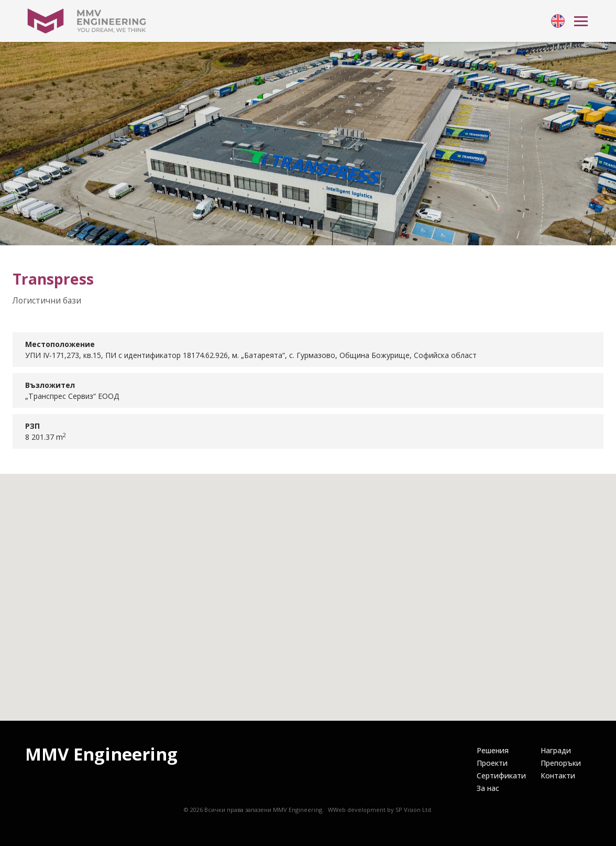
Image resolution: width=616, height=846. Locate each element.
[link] (558, 21)
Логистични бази (47, 300)
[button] (308, 587)
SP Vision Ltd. (414, 810)
